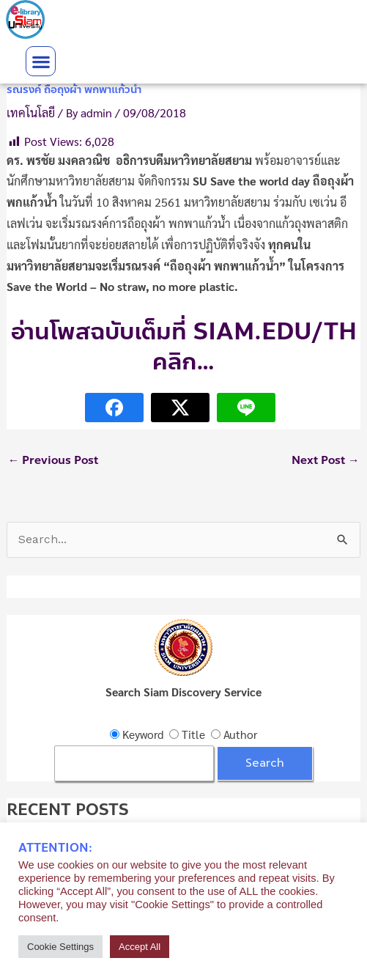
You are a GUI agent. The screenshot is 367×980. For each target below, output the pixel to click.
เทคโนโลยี (31, 113)
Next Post (326, 460)
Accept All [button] (140, 947)
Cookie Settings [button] (60, 947)
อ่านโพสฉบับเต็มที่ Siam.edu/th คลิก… (184, 347)
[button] (41, 61)
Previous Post (53, 460)
